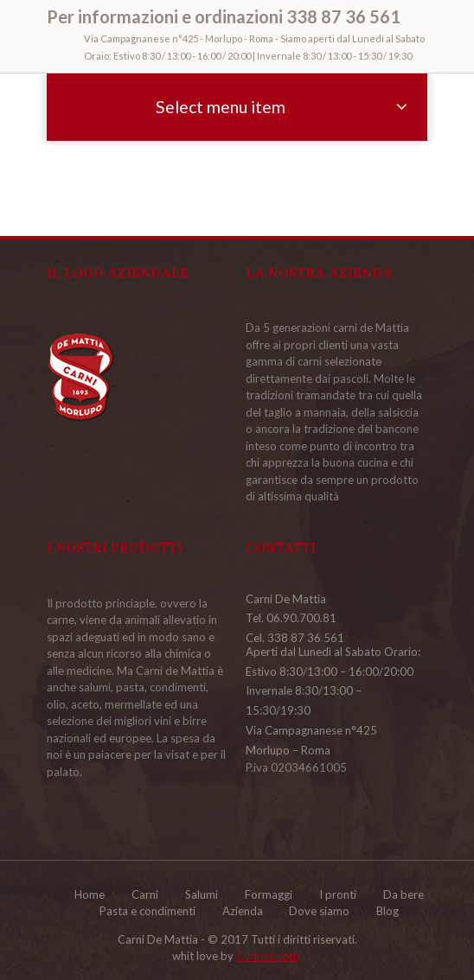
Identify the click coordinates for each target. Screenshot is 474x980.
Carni (145, 894)
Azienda (243, 911)
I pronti (338, 894)
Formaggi (269, 894)
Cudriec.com (268, 956)
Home (90, 894)
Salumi (202, 894)
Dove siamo (319, 911)
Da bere (404, 894)
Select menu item (221, 107)
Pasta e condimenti (147, 911)
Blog (388, 911)
